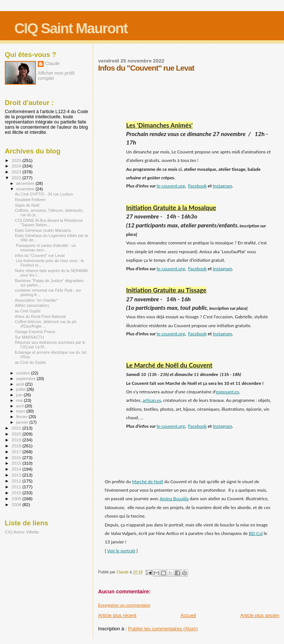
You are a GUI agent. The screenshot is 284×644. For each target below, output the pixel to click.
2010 (17, 493)
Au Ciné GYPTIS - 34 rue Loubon (44, 194)
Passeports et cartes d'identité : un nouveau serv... (45, 248)
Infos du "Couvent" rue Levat (40, 255)
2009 (17, 499)
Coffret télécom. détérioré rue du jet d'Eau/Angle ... (45, 324)
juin (20, 395)
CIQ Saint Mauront (71, 28)
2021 (17, 428)
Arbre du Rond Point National (40, 316)
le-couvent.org (171, 186)
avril (21, 406)
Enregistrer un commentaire (124, 605)
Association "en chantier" (36, 300)
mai (20, 400)
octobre (24, 373)
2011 (17, 487)
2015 (17, 463)
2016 (17, 457)
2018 (17, 446)
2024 (17, 166)
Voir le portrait (121, 551)
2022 (17, 178)
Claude (52, 64)
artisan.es (152, 400)
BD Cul (256, 533)
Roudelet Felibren (30, 200)
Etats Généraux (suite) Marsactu (43, 230)
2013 (17, 475)
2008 (17, 504)
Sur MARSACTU (29, 337)
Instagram (223, 186)
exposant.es (227, 392)
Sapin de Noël (27, 205)
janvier (23, 422)
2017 (17, 452)
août (21, 384)
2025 (17, 160)
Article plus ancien (260, 615)
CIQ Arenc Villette (22, 532)
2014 (17, 469)
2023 (17, 172)
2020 (17, 434)
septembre (27, 379)
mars (21, 411)
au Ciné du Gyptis (30, 362)
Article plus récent (117, 615)
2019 (17, 440)
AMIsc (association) (32, 305)
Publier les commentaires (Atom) (163, 629)
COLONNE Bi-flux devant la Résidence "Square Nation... (49, 223)
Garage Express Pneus (35, 332)
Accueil (188, 615)
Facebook (197, 186)
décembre (26, 183)
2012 (17, 481)
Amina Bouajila (174, 499)
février (23, 417)
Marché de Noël (148, 482)
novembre (26, 189)
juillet (21, 389)
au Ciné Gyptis (28, 311)
